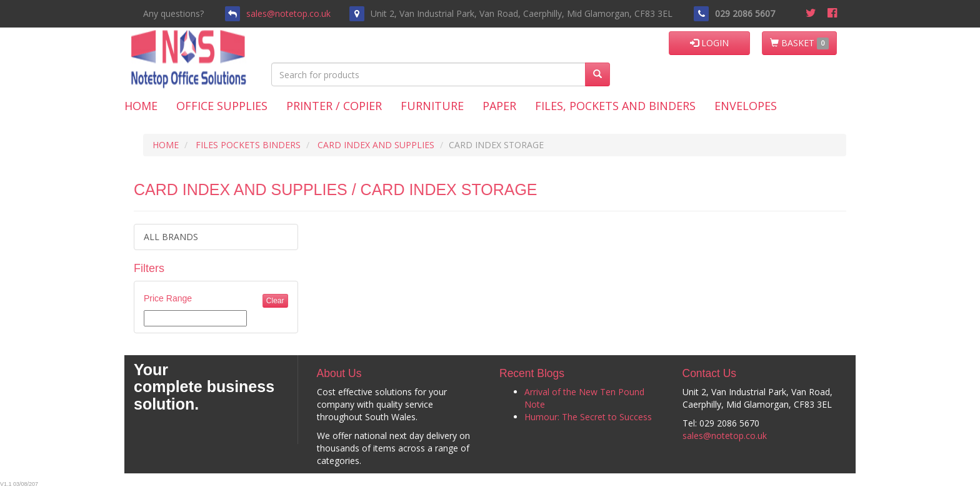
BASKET (799, 43)
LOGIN (709, 43)
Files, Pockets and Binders (615, 106)
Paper (499, 106)
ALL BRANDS (171, 237)
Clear (275, 301)
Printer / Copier (334, 106)
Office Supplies (222, 106)
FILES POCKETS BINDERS (248, 145)
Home (141, 106)
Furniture (432, 106)
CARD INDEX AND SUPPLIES (376, 145)
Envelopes (746, 106)
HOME (166, 145)
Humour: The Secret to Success (588, 417)
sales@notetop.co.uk (288, 13)
